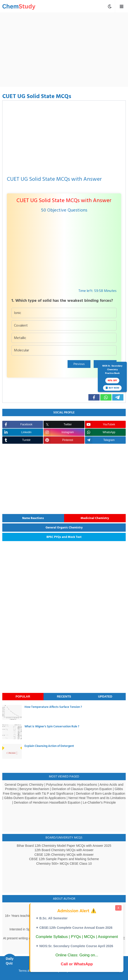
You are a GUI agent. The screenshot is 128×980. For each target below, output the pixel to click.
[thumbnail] (12, 712)
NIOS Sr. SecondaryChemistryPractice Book (112, 377)
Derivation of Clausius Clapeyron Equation (82, 789)
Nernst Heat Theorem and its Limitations (97, 798)
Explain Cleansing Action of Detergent (49, 746)
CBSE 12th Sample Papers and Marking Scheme (64, 859)
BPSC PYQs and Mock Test (64, 537)
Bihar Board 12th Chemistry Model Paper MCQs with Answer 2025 (64, 846)
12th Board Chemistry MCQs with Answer (64, 850)
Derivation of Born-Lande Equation (101, 794)
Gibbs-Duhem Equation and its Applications (35, 798)
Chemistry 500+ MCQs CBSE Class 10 (64, 864)
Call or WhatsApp (77, 964)
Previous (79, 364)
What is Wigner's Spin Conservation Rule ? (52, 726)
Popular (23, 696)
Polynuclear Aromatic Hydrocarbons (72, 785)
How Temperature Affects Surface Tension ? (53, 707)
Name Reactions (33, 518)
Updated (105, 696)
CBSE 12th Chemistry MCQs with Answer (64, 855)
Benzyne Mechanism (34, 789)
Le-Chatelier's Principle (99, 802)
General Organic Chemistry (64, 528)
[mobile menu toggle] (110, 6)
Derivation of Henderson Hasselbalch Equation (47, 802)
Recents (64, 696)
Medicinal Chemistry (95, 518)
